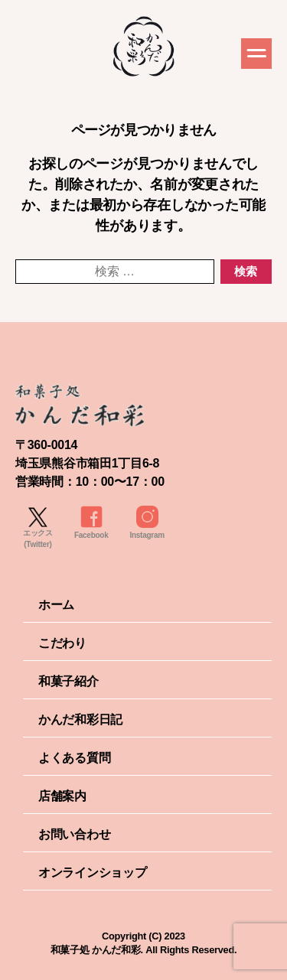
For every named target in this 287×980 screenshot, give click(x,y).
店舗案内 (62, 796)
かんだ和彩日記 (80, 720)
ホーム (56, 605)
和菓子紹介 (68, 681)
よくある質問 (74, 758)
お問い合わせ (74, 834)
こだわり (62, 643)
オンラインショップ (93, 873)
